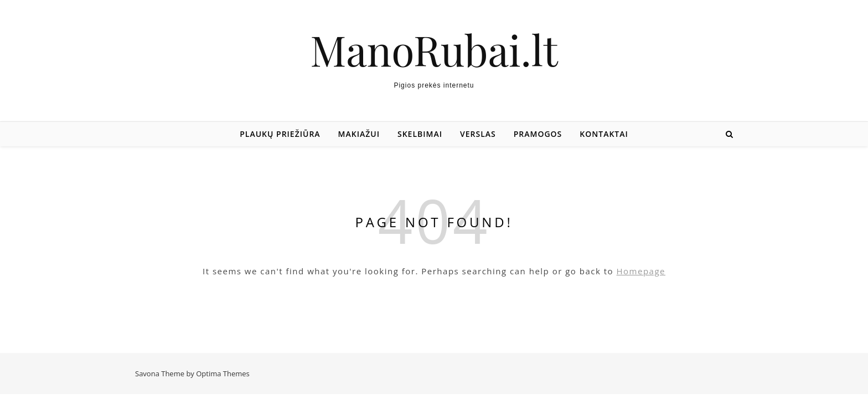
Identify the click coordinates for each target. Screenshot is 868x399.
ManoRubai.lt (434, 50)
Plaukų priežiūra (280, 134)
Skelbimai (420, 134)
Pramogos (538, 134)
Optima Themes (223, 374)
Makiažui (359, 134)
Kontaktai (604, 134)
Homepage (641, 271)
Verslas (478, 134)
